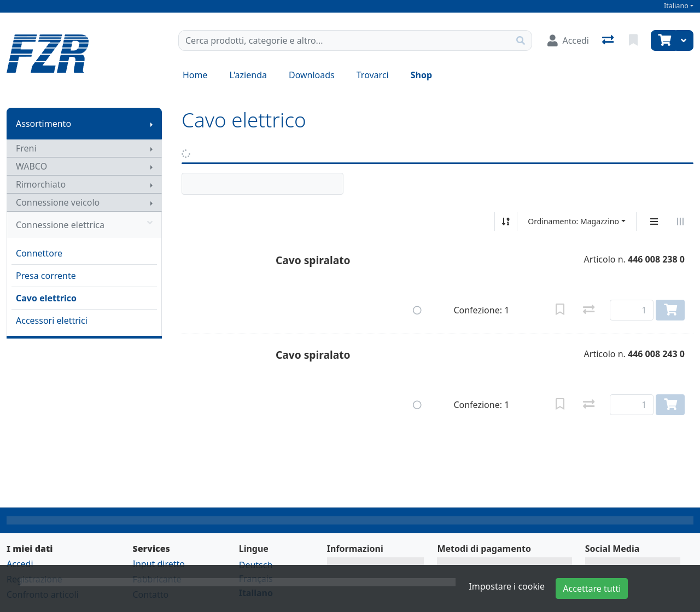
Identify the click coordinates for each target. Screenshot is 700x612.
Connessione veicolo (58, 202)
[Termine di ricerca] (344, 40)
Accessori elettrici (52, 320)
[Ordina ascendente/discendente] (506, 222)
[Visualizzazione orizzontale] (680, 222)
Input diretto (159, 564)
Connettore (39, 253)
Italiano (676, 6)
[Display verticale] (654, 222)
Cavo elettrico (46, 298)
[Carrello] (663, 40)
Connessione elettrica (84, 225)
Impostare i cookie (507, 586)
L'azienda (248, 75)
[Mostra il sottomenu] (151, 124)
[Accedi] (568, 40)
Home (195, 75)
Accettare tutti (592, 588)
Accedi (20, 564)
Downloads (312, 75)
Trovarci (373, 75)
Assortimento (43, 124)
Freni (26, 148)
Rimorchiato (41, 184)
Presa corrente (46, 276)
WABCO (31, 166)
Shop (421, 75)
